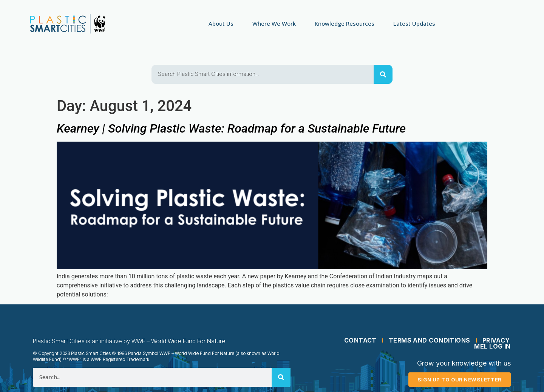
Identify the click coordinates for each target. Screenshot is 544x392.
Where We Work (274, 24)
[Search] (383, 74)
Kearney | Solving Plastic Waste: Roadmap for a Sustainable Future (231, 128)
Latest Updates (414, 24)
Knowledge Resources (345, 24)
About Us (221, 24)
